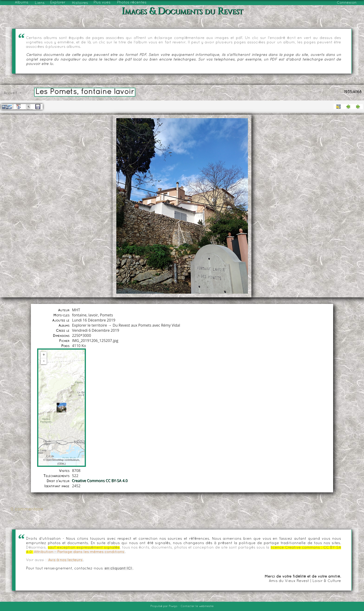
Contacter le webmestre (197, 606)
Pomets (106, 315)
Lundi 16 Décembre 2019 (94, 320)
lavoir (93, 315)
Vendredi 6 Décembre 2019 (96, 330)
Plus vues (102, 3)
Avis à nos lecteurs (65, 560)
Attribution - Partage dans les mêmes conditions (79, 552)
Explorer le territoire (89, 325)
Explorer (58, 3)
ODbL (62, 464)
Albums (22, 3)
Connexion (347, 3)
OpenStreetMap (55, 460)
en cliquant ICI (118, 569)
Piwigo (173, 606)
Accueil (10, 93)
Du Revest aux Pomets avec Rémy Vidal (146, 325)
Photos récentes (132, 3)
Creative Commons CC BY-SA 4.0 (100, 481)
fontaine (79, 315)
